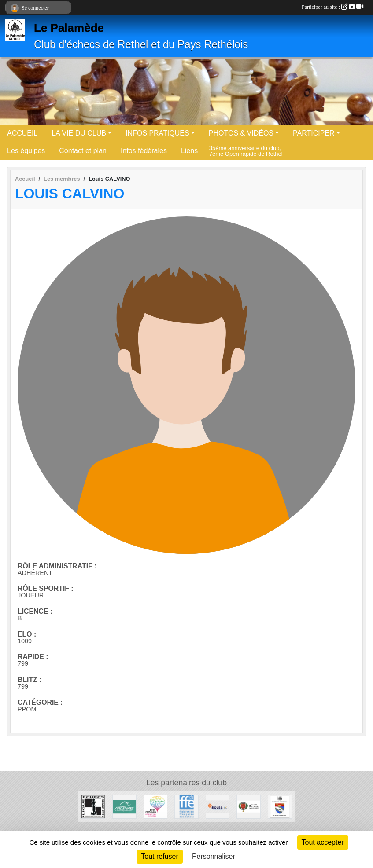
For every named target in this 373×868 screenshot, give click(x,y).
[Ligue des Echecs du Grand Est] (93, 806)
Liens (189, 151)
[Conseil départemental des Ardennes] (124, 806)
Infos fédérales (144, 151)
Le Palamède (69, 28)
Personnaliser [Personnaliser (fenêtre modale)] (214, 856)
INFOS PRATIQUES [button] (157, 133)
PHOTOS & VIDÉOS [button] (241, 133)
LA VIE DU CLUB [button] (79, 133)
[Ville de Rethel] (249, 806)
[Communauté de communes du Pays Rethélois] (156, 806)
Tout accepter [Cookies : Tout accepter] (323, 842)
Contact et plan (83, 151)
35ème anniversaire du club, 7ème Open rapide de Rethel (246, 151)
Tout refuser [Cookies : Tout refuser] (159, 856)
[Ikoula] (218, 806)
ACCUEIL (22, 133)
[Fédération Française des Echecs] (186, 806)
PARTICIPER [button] (314, 133)
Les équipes (26, 151)
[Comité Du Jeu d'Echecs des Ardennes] (280, 806)
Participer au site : (332, 7)
